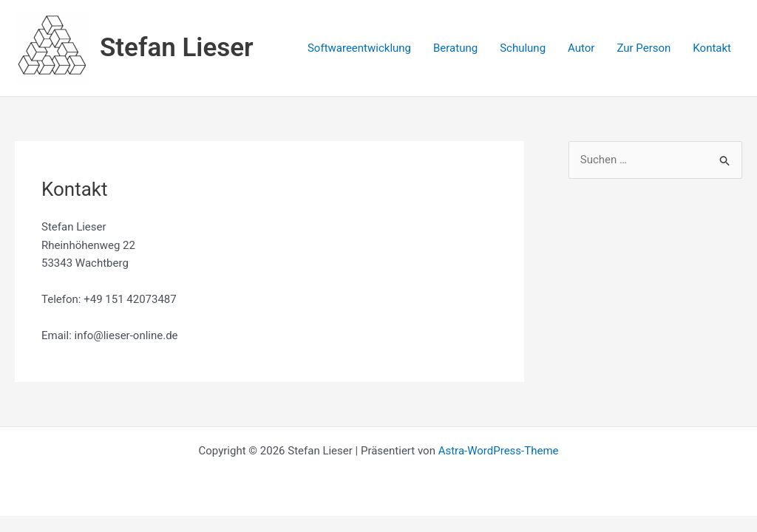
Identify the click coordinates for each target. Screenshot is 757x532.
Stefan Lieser (177, 48)
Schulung (523, 48)
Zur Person (644, 48)
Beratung (455, 48)
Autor (581, 48)
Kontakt (712, 48)
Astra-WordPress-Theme (499, 451)
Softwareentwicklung (359, 48)
